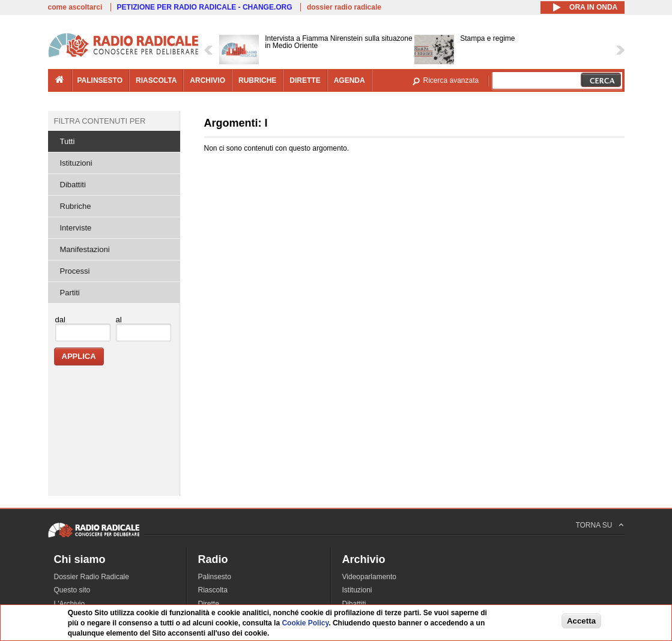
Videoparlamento (370, 577)
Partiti (70, 293)
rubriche (257, 80)
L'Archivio (70, 604)
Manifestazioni (85, 249)
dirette (305, 80)
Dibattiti (73, 185)
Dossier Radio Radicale (92, 577)
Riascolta (213, 590)
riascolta (156, 80)
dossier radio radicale (344, 7)
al (119, 320)
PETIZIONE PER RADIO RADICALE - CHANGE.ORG (205, 7)
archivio (207, 80)
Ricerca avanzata (451, 80)
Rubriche (76, 206)
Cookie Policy (305, 623)
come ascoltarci (75, 7)
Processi (75, 271)
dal (60, 320)
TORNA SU (594, 525)
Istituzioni (76, 163)
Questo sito (72, 590)
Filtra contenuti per (100, 121)
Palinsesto (215, 577)
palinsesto (100, 80)
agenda (350, 80)
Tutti (68, 141)
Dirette (209, 604)
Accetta (581, 621)
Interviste (76, 228)
